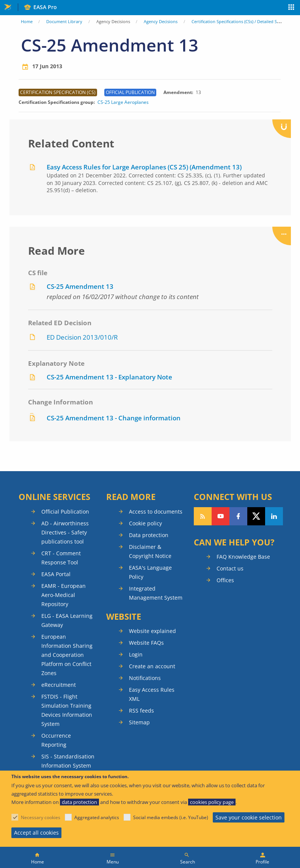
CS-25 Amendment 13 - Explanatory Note (109, 377)
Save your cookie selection (249, 817)
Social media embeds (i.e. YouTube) (171, 817)
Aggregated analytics (97, 817)
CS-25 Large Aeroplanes (123, 102)
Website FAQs (146, 643)
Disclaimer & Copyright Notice (150, 551)
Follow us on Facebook (238, 516)
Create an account (152, 666)
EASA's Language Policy (150, 572)
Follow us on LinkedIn (274, 516)
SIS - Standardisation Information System (68, 761)
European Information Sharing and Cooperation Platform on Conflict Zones (67, 655)
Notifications (145, 678)
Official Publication (65, 512)
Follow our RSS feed (203, 516)
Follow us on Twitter (256, 516)
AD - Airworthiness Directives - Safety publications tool (65, 532)
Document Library (64, 21)
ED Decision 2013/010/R (82, 337)
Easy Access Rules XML (152, 694)
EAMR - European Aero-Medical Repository (64, 595)
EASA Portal (56, 574)
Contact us (230, 568)
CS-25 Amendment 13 (80, 286)
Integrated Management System (156, 593)
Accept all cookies (36, 833)
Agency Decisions (161, 21)
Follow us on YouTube (221, 516)
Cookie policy (145, 523)
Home (27, 21)
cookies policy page (212, 802)
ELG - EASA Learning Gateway (67, 620)
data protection (79, 802)
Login (136, 654)
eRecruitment (59, 685)
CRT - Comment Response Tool (61, 558)
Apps (291, 8)
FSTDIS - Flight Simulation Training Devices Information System (67, 710)
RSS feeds (141, 711)
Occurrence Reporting (56, 740)
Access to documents (156, 512)
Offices (225, 580)
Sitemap (139, 722)
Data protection (149, 535)
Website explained (152, 631)
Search (188, 862)
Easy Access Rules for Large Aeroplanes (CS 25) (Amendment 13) (144, 167)
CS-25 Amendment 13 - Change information (114, 418)
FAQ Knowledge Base (243, 557)
